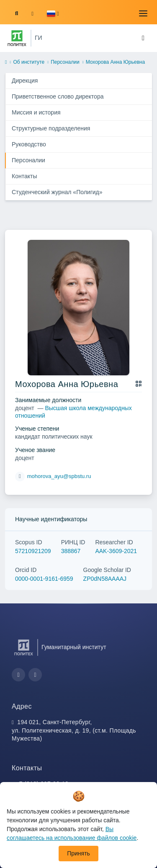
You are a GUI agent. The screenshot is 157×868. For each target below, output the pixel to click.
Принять (78, 853)
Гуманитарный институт (74, 647)
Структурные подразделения (51, 128)
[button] (53, 14)
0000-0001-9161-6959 (44, 579)
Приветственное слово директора (58, 96)
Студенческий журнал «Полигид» (57, 192)
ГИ (39, 38)
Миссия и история (36, 112)
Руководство (29, 144)
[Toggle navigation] (143, 13)
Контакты (24, 176)
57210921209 (33, 551)
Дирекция (25, 81)
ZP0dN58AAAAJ (105, 579)
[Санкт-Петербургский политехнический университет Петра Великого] (17, 38)
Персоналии (65, 62)
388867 (71, 551)
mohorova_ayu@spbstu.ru (59, 476)
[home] (6, 62)
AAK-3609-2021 (116, 551)
